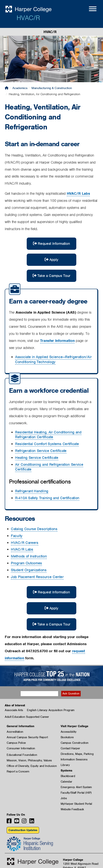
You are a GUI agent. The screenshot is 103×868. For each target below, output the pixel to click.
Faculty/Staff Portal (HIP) (76, 793)
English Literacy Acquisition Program (51, 710)
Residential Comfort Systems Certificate (47, 444)
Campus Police (16, 743)
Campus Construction (75, 743)
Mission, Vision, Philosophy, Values (29, 760)
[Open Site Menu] (89, 9)
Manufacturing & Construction (52, 88)
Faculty (17, 536)
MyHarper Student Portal (76, 804)
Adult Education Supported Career (27, 717)
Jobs (64, 798)
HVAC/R (28, 18)
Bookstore (67, 737)
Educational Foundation (22, 755)
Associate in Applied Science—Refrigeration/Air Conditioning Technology (53, 359)
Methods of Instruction (29, 556)
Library (65, 765)
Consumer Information (21, 748)
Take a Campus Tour (51, 276)
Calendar (66, 782)
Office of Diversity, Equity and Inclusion (32, 766)
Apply (51, 260)
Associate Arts (14, 710)
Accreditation (15, 732)
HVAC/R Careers (25, 543)
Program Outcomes (26, 563)
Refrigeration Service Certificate (41, 451)
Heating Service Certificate (37, 458)
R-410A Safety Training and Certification (47, 498)
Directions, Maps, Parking (77, 754)
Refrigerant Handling (32, 491)
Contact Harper (70, 748)
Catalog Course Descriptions (34, 529)
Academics (20, 88)
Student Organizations (29, 570)
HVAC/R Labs (78, 193)
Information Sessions (74, 759)
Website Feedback (72, 809)
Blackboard (68, 776)
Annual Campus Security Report (27, 737)
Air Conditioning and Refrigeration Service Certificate (49, 467)
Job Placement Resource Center (37, 577)
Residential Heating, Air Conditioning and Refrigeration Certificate (48, 435)
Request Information (51, 244)
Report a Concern (18, 771)
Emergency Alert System (76, 787)
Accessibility (69, 732)
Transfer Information (57, 341)
